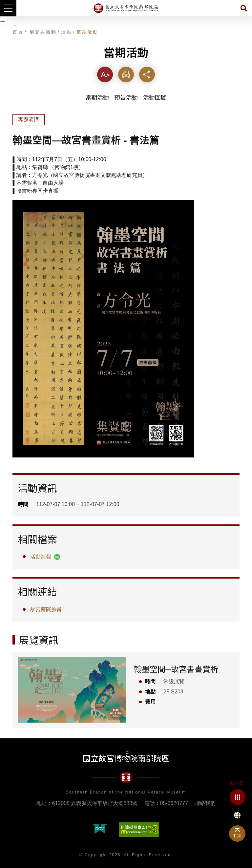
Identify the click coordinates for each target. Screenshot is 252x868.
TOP (237, 836)
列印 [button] (126, 74)
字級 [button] (105, 74)
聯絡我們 (205, 803)
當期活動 (87, 32)
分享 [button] (147, 74)
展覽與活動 (43, 32)
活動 (66, 32)
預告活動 (126, 98)
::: (14, 25)
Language (237, 815)
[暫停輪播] (3, 21)
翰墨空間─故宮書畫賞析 (176, 669)
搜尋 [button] (244, 8)
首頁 (18, 32)
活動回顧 (155, 98)
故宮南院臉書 (46, 609)
